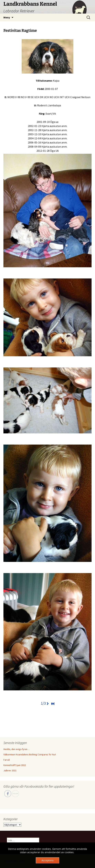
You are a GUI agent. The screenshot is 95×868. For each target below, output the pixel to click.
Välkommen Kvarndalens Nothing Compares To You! (30, 754)
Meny (7, 17)
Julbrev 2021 (10, 770)
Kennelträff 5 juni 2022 (15, 765)
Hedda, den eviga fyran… (17, 749)
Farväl (7, 760)
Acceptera (47, 860)
